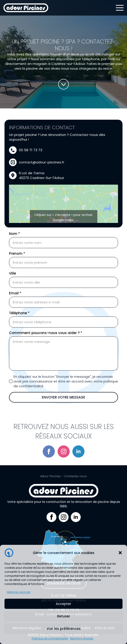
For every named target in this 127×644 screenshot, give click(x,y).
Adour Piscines (50, 476)
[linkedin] (78, 464)
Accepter (63, 604)
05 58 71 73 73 (31, 150)
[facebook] (49, 464)
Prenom (17, 253)
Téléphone (19, 313)
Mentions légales (82, 638)
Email (15, 293)
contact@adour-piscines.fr (42, 162)
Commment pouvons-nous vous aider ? (46, 333)
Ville (12, 273)
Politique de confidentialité (50, 638)
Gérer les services (19, 592)
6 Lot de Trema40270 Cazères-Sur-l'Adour (41, 175)
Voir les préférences (64, 629)
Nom (14, 234)
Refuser (64, 616)
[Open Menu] (120, 8)
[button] (120, 553)
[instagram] (64, 464)
